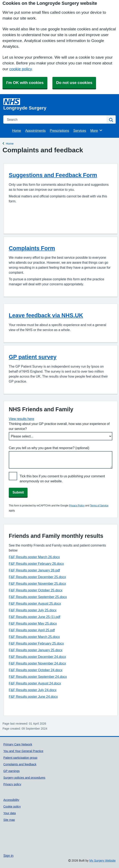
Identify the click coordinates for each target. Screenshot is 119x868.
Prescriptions (59, 131)
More (96, 130)
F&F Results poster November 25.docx (37, 584)
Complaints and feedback (20, 764)
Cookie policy (12, 806)
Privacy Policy (77, 506)
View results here (22, 419)
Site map (9, 820)
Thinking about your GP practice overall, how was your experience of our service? (59, 426)
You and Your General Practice (23, 751)
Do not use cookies (74, 83)
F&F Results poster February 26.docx (36, 564)
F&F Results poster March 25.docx (34, 637)
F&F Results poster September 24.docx (38, 677)
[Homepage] (59, 104)
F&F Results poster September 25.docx (38, 597)
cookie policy (20, 69)
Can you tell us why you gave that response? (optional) (49, 448)
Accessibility (11, 800)
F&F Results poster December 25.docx (37, 577)
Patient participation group (20, 758)
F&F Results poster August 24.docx (35, 683)
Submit (18, 492)
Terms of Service (99, 506)
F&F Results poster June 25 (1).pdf (35, 617)
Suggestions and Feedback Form (53, 175)
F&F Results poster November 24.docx (37, 663)
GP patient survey (33, 357)
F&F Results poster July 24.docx (33, 690)
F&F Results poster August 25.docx (35, 603)
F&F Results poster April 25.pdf (32, 630)
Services (80, 131)
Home (17, 131)
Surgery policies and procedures (24, 778)
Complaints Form (32, 248)
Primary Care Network (18, 744)
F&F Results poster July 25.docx (33, 610)
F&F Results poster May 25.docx (33, 623)
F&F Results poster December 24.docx (37, 657)
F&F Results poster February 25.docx (36, 643)
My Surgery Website (103, 861)
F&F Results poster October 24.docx (36, 670)
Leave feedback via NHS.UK (46, 315)
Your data (10, 813)
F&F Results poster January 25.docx (36, 650)
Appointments (35, 131)
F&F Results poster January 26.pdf (34, 570)
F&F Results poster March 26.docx (34, 557)
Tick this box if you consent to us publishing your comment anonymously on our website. (62, 479)
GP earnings (11, 771)
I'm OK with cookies (25, 83)
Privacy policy (12, 784)
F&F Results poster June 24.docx (33, 697)
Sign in (8, 856)
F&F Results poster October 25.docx (36, 590)
